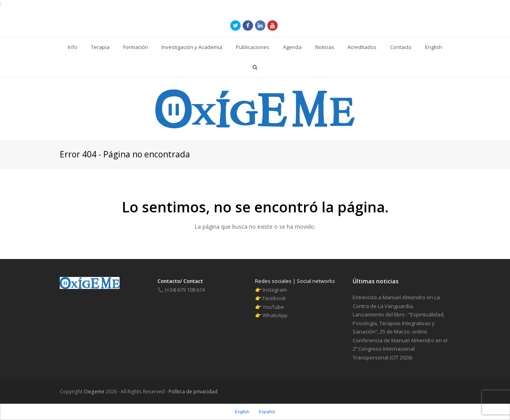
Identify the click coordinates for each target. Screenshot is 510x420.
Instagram (275, 290)
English (242, 412)
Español (267, 412)
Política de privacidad (192, 392)
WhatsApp (275, 315)
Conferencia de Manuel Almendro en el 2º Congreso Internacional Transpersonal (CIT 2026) (400, 349)
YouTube (273, 307)
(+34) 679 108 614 (181, 290)
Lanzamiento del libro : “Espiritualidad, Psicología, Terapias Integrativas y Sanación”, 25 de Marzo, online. (399, 323)
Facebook (274, 298)
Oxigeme (94, 392)
